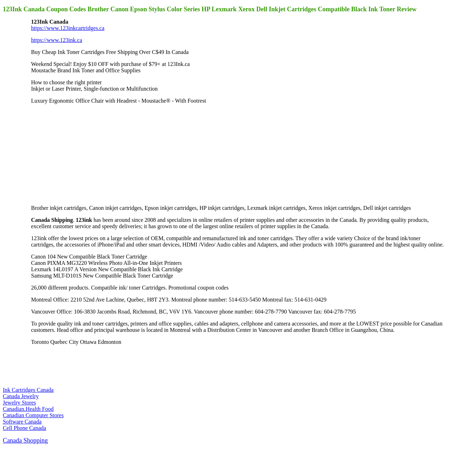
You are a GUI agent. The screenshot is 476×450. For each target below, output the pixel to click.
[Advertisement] (84, 154)
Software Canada (22, 422)
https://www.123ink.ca (57, 40)
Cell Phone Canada (25, 428)
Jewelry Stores (19, 403)
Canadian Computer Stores (33, 415)
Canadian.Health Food (28, 409)
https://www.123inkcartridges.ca (68, 28)
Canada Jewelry (21, 396)
